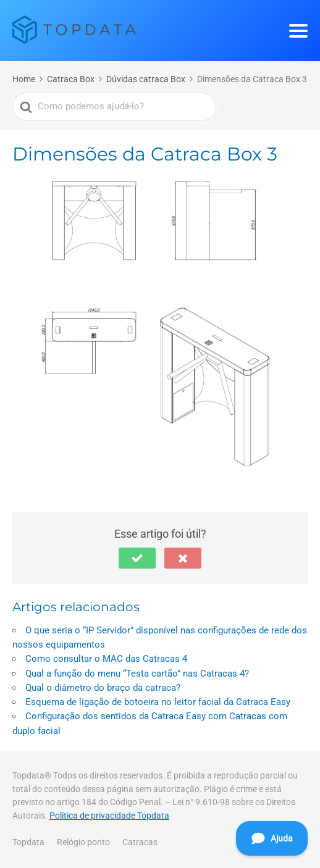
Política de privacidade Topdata (109, 816)
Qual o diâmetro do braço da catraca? (103, 688)
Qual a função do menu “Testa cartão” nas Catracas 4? (137, 674)
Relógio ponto (83, 842)
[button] (137, 558)
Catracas (140, 842)
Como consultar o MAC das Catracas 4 (106, 659)
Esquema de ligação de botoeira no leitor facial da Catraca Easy (158, 702)
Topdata (28, 842)
